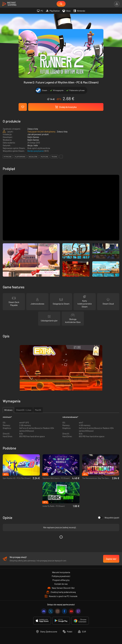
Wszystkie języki (108, 518)
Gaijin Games (33, 137)
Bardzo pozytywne (36, 151)
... (61, 157)
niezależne (33, 157)
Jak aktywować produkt (38, 134)
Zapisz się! (111, 559)
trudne (54, 157)
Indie (36, 145)
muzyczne (44, 157)
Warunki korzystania (61, 572)
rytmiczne (8, 157)
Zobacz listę (33, 129)
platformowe (20, 157)
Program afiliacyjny (61, 580)
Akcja (30, 145)
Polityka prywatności (61, 576)
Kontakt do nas (61, 584)
